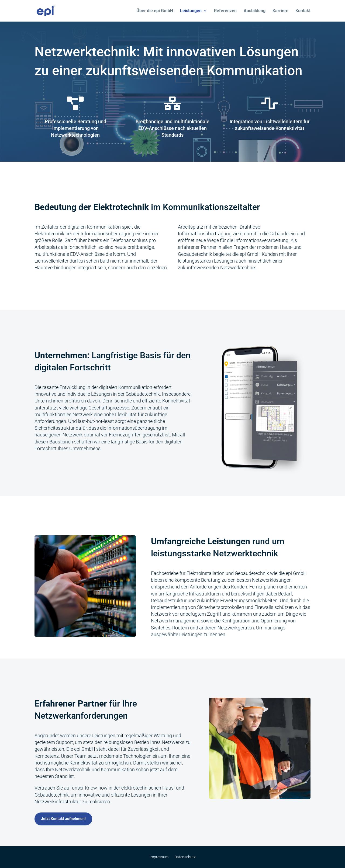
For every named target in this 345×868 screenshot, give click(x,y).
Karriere (280, 11)
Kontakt (303, 11)
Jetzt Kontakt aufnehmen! (63, 819)
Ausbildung (255, 11)
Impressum (159, 857)
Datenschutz (185, 857)
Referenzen (225, 11)
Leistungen (191, 11)
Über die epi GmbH (155, 11)
